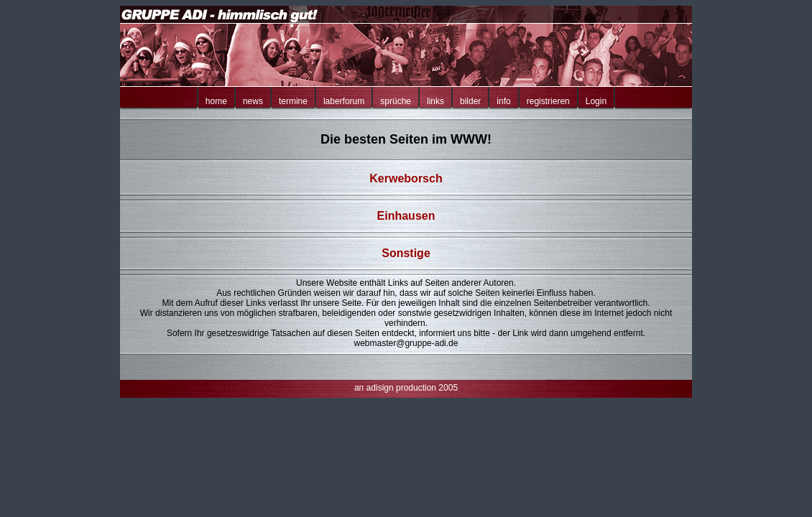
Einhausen (406, 216)
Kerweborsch (406, 178)
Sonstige (406, 253)
